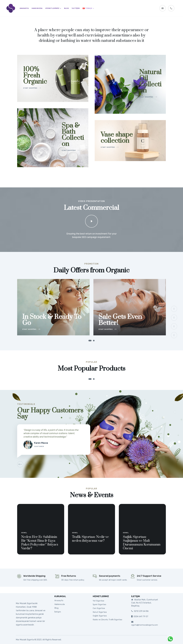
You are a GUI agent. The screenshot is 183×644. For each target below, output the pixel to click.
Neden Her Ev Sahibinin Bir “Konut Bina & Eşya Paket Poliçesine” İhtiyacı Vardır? (40, 543)
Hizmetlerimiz (52, 8)
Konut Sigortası (100, 612)
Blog (67, 8)
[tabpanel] (53, 307)
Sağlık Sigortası (100, 616)
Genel (24, 533)
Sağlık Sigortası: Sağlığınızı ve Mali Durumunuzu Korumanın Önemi (142, 543)
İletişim (76, 8)
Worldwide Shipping (34, 576)
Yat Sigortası (98, 601)
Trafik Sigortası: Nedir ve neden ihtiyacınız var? (90, 539)
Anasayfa (24, 8)
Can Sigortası (99, 608)
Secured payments (110, 576)
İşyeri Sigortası (99, 604)
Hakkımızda (37, 8)
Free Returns (69, 576)
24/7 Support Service (149, 576)
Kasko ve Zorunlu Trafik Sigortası (108, 620)
